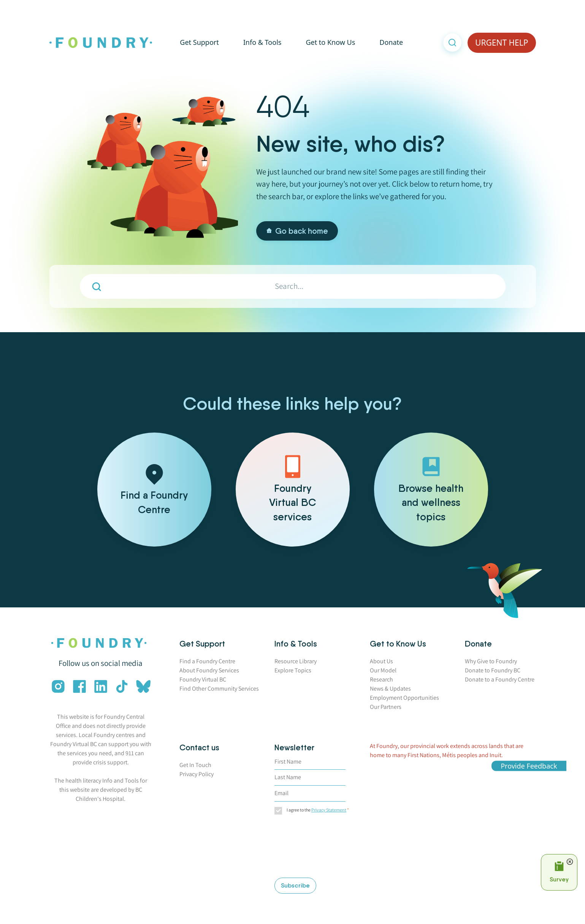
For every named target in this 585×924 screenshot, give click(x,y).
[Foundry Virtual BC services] (293, 490)
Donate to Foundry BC (493, 670)
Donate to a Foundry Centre (500, 679)
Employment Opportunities (404, 698)
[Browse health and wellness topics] (431, 490)
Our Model (383, 670)
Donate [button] (391, 43)
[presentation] (306, 847)
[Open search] (452, 43)
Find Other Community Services (219, 689)
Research (381, 679)
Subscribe (295, 885)
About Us (381, 661)
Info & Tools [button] (262, 43)
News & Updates (390, 689)
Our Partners (386, 707)
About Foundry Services (209, 670)
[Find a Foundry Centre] (154, 490)
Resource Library (296, 661)
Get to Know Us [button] (330, 43)
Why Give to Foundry (491, 661)
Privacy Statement (329, 810)
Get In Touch (195, 765)
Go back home (297, 231)
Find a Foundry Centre (207, 661)
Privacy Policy (197, 774)
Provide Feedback (529, 766)
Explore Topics (293, 670)
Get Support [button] (199, 43)
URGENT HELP (502, 43)
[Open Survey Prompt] (559, 872)
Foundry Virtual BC (203, 679)
